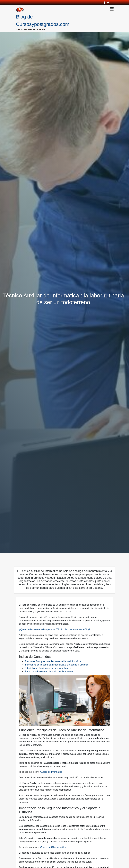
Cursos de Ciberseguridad (53, 847)
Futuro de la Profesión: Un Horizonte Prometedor (49, 671)
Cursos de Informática (51, 772)
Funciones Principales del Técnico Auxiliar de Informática (53, 661)
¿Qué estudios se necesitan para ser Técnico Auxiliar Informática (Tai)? (55, 629)
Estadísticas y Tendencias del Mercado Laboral (48, 668)
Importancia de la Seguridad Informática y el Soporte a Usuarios (56, 665)
